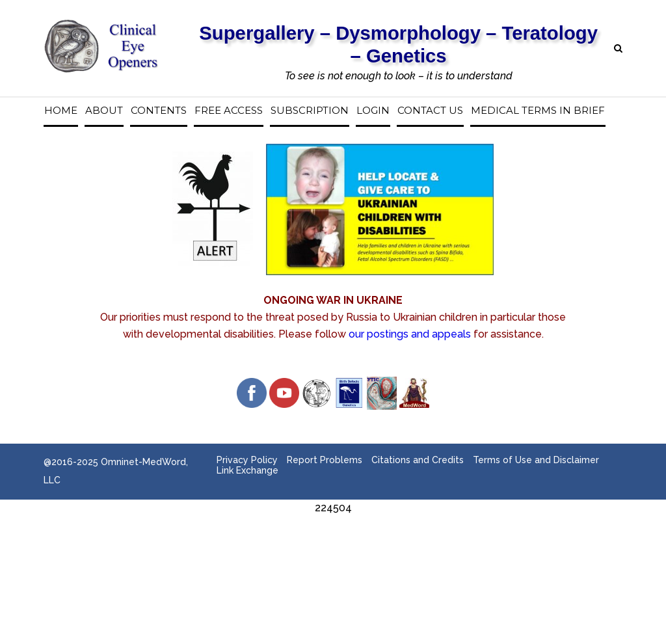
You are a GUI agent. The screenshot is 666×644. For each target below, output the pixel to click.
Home (61, 111)
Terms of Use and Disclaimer (536, 460)
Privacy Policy (247, 460)
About (104, 111)
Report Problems (325, 460)
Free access (229, 111)
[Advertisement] (333, 546)
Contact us (430, 111)
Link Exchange (247, 470)
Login (373, 111)
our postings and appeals (410, 334)
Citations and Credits (418, 460)
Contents (159, 111)
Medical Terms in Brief (538, 111)
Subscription (310, 111)
